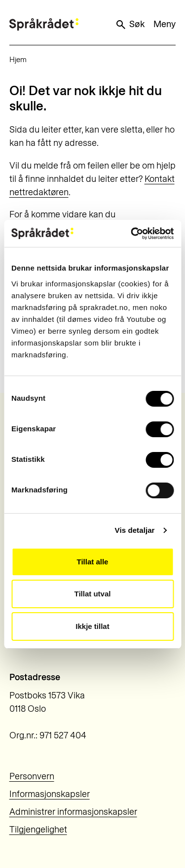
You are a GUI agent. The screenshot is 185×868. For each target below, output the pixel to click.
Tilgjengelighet (38, 830)
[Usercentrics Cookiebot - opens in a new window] (132, 234)
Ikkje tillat (92, 626)
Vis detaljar (135, 530)
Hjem (18, 60)
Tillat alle (93, 562)
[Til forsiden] (44, 24)
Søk (130, 25)
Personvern (32, 776)
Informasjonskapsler (50, 794)
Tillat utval (93, 594)
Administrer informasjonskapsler (73, 812)
